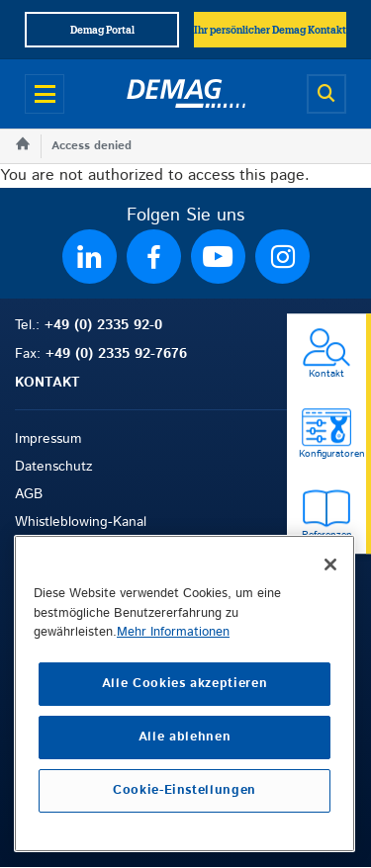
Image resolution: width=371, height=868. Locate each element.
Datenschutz (54, 467)
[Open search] (326, 94)
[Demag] (186, 94)
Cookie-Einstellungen (185, 790)
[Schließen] (330, 564)
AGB (29, 494)
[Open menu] (45, 94)
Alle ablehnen (185, 737)
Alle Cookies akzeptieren (185, 684)
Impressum (48, 439)
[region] (185, 694)
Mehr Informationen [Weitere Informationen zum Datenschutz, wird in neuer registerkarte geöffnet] (173, 632)
